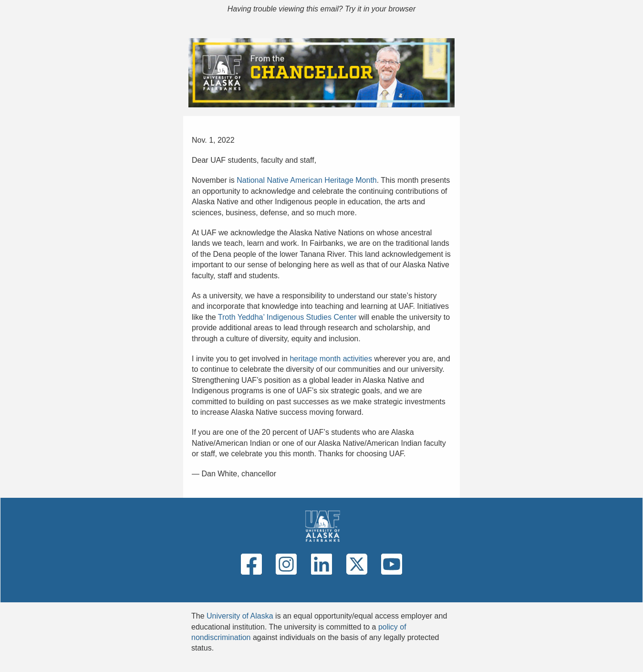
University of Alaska (240, 616)
